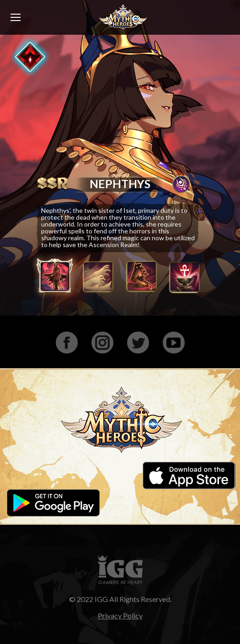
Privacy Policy (120, 615)
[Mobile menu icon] (16, 17)
